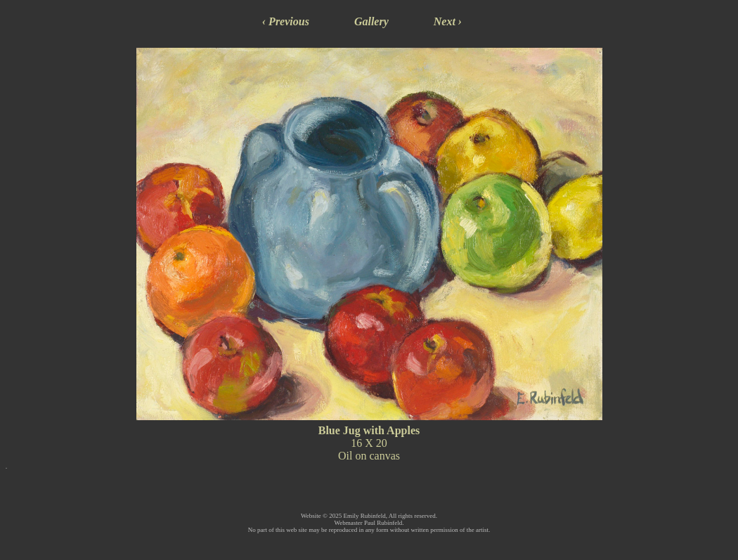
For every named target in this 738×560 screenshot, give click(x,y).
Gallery (371, 21)
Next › (448, 21)
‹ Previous (286, 21)
